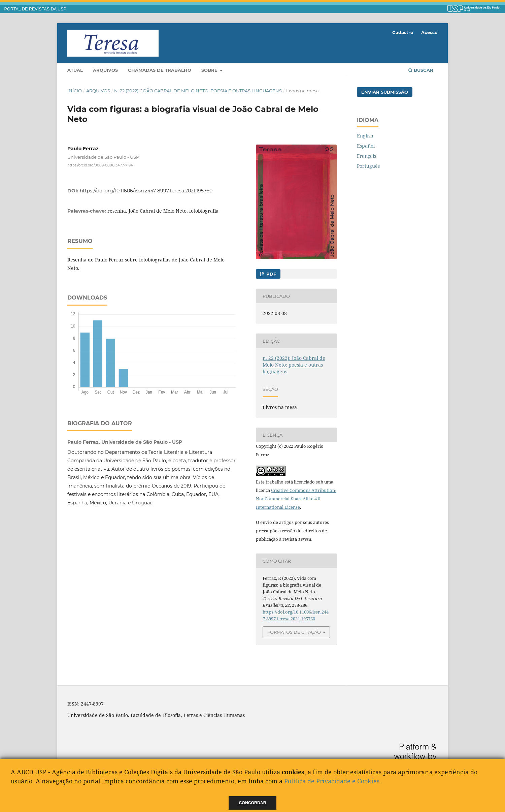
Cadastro (403, 32)
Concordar (253, 803)
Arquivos (105, 70)
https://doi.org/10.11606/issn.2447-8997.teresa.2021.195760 (146, 191)
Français (366, 156)
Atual (75, 70)
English (365, 136)
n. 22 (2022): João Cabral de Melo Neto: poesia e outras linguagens (198, 91)
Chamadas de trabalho (160, 70)
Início (75, 91)
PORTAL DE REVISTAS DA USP (35, 9)
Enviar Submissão (385, 92)
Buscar (421, 70)
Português (368, 166)
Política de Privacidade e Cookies (332, 781)
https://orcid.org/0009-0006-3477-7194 (100, 165)
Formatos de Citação (294, 632)
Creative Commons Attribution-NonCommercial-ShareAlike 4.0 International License (296, 499)
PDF (271, 274)
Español (366, 146)
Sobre (210, 70)
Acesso (429, 32)
